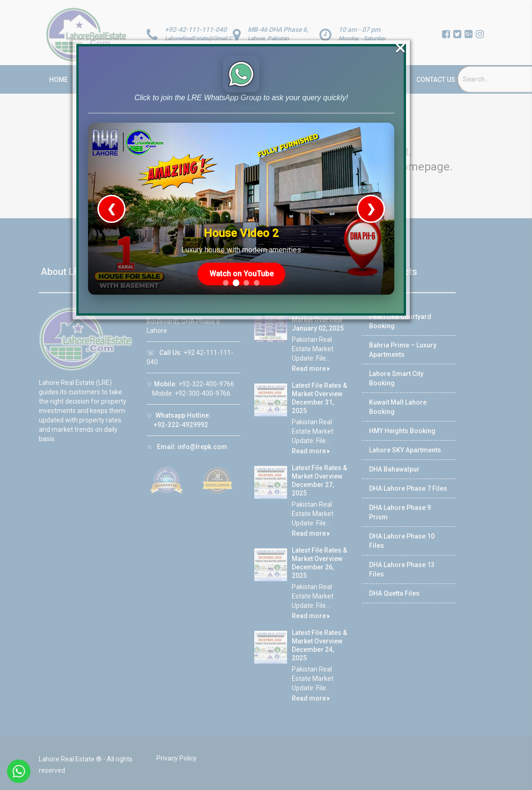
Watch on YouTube (242, 262)
